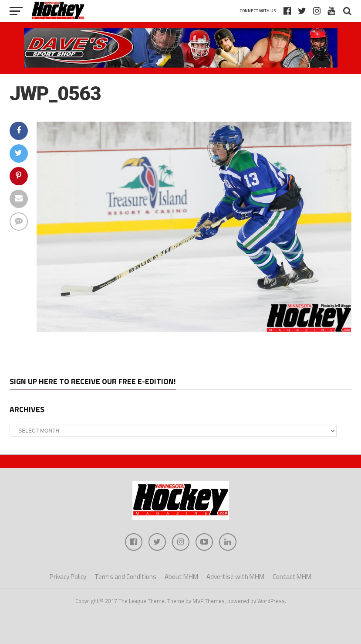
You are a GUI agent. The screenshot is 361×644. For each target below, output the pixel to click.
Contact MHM (292, 577)
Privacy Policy (68, 577)
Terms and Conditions (125, 577)
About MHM (181, 577)
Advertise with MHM (235, 577)
